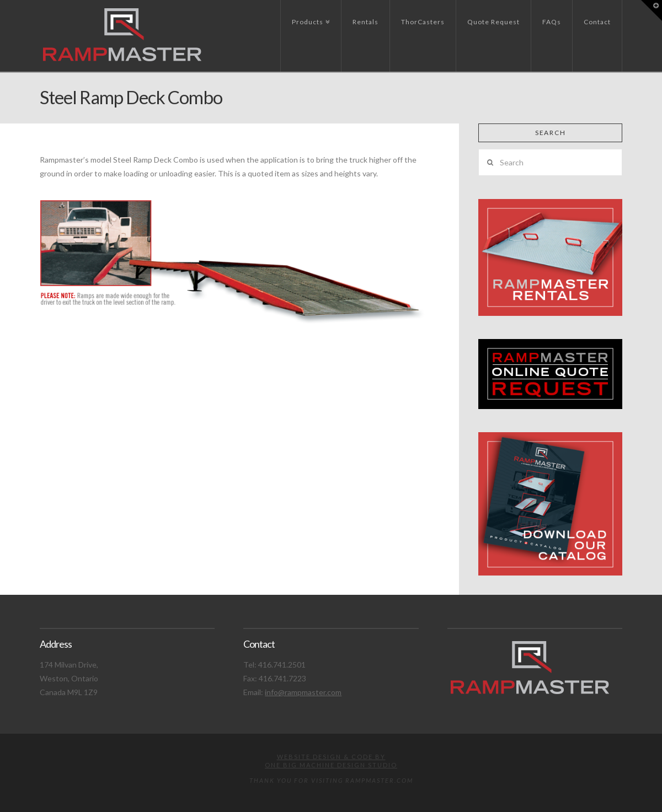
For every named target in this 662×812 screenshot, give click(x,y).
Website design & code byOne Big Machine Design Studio (331, 760)
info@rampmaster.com (303, 692)
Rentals (365, 22)
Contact (597, 22)
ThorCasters (423, 22)
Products (309, 13)
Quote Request (493, 22)
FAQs (552, 22)
